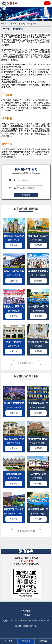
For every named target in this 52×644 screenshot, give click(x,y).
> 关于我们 (26, 611)
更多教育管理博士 (26, 531)
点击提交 (26, 195)
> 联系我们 (26, 615)
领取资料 (26, 641)
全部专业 (5, 24)
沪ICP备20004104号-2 (43, 621)
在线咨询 (9, 641)
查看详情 (14, 245)
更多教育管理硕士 (26, 363)
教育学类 (23, 24)
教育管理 (32, 24)
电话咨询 (43, 641)
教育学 (14, 24)
